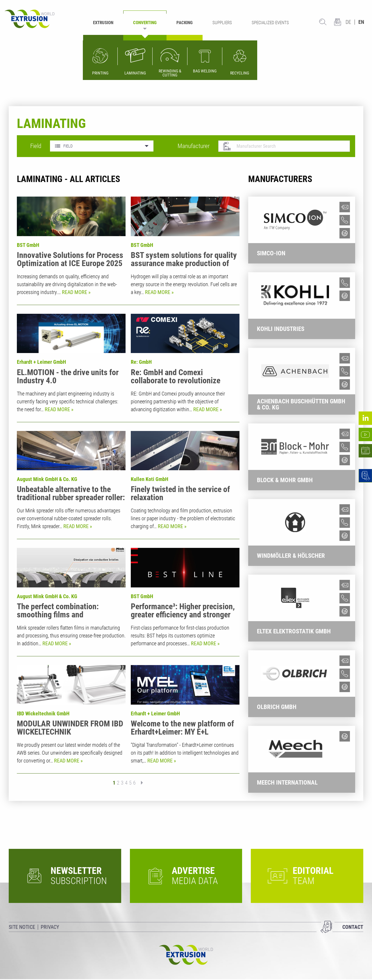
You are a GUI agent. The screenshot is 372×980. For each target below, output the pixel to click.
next (140, 783)
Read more (75, 292)
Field (36, 146)
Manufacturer (194, 146)
